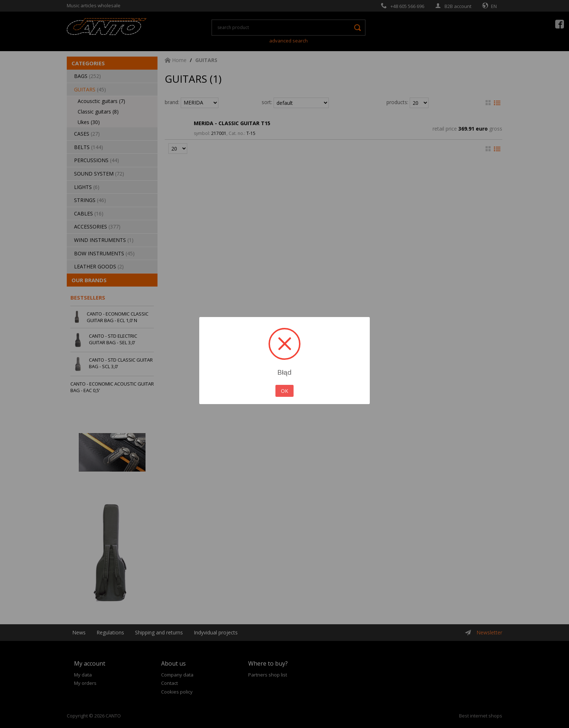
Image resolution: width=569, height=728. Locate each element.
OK (284, 391)
